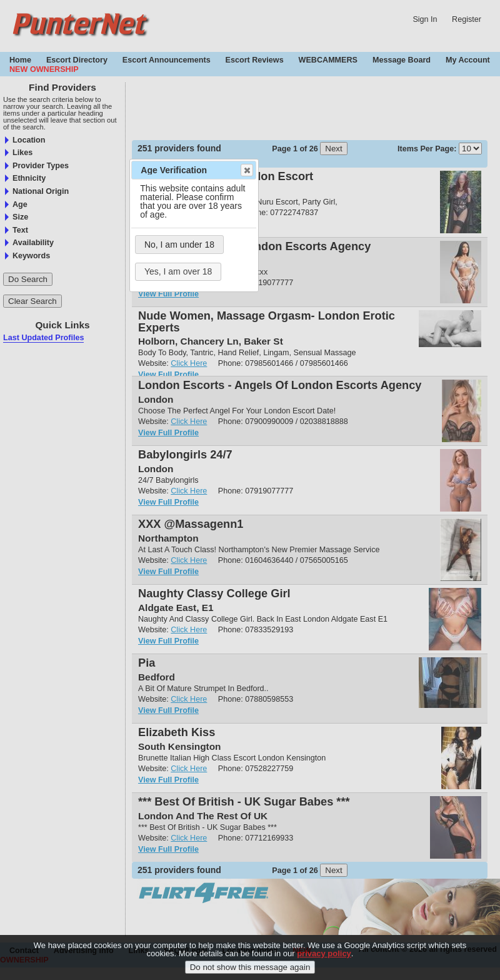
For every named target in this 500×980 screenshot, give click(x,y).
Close (246, 170)
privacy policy (324, 953)
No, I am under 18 (179, 245)
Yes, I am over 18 (178, 271)
